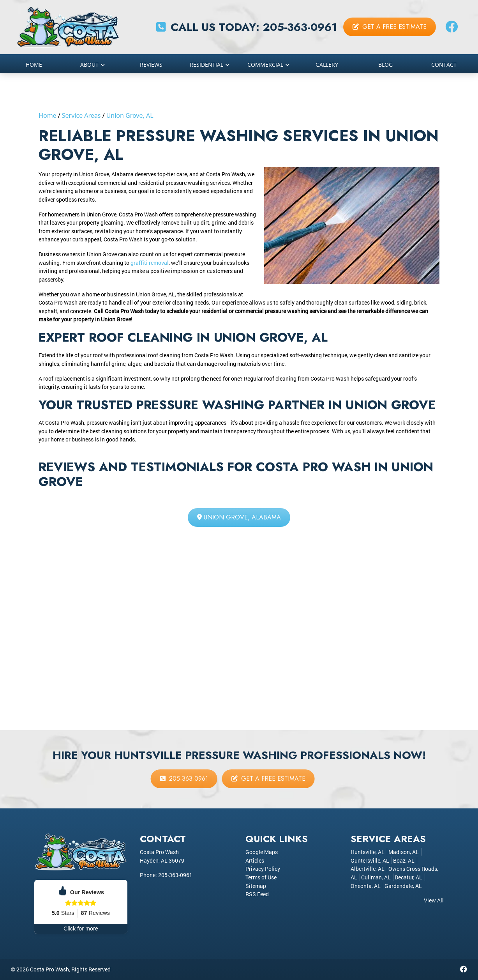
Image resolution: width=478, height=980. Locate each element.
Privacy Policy (263, 869)
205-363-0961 (300, 27)
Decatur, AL (408, 877)
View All (434, 900)
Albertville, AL (368, 869)
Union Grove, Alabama (239, 517)
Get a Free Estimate (390, 27)
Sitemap (256, 886)
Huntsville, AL (368, 852)
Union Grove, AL (130, 115)
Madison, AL (404, 852)
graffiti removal (150, 263)
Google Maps (262, 852)
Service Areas (81, 115)
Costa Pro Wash (49, 969)
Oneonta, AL (366, 886)
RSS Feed (257, 894)
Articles (255, 860)
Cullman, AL (376, 877)
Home (48, 115)
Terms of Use (261, 877)
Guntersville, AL (370, 860)
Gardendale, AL (403, 886)
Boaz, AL (404, 860)
